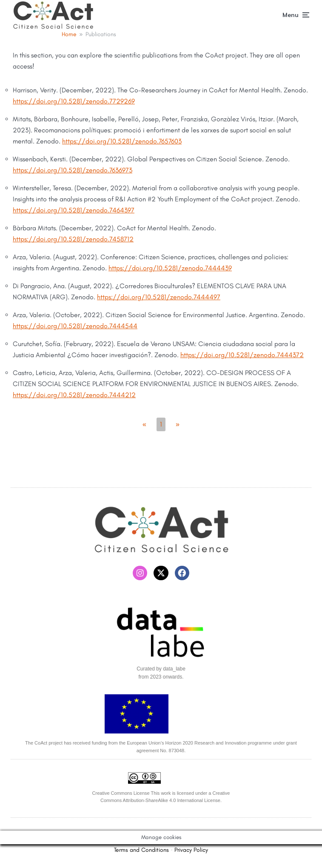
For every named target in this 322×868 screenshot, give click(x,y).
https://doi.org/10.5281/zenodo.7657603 (122, 141)
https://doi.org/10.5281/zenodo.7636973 (73, 170)
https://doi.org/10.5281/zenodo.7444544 (75, 326)
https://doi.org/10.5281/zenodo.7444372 (242, 355)
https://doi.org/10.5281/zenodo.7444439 (170, 268)
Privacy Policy (191, 850)
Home (69, 34)
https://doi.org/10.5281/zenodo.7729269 (74, 101)
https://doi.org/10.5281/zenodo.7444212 (74, 395)
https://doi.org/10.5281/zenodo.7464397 (74, 210)
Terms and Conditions (141, 850)
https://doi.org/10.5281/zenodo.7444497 (159, 297)
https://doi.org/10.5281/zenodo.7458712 (73, 239)
